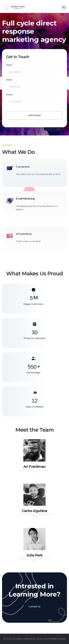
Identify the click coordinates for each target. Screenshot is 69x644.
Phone (10, 95)
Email (9, 80)
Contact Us (34, 607)
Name (9, 65)
